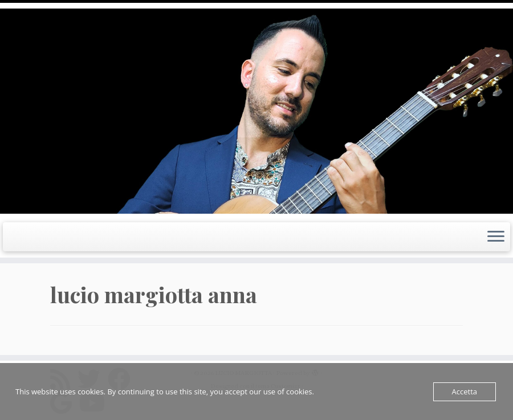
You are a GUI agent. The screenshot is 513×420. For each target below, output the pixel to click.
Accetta (465, 392)
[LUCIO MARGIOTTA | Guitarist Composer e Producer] (256, 111)
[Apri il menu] (496, 237)
